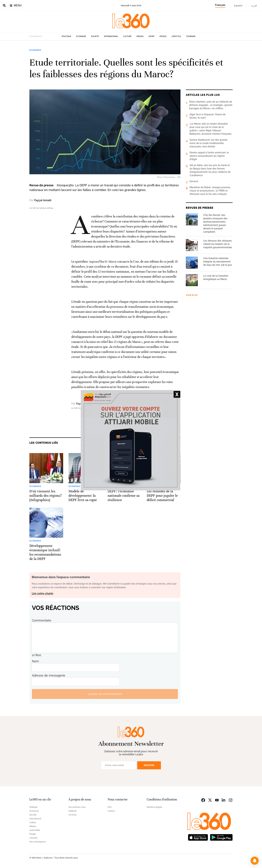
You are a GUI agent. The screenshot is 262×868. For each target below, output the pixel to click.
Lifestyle (176, 36)
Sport (152, 36)
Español (238, 6)
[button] (255, 861)
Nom (35, 661)
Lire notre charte (43, 593)
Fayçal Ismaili (43, 200)
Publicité (73, 811)
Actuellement (36, 36)
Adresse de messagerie (49, 675)
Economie (81, 36)
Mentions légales (155, 807)
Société (95, 36)
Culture (127, 36)
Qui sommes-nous (77, 807)
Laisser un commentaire (105, 694)
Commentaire (42, 620)
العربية (254, 6)
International (111, 36)
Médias (140, 36)
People (163, 36)
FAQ (110, 807)
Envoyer (149, 765)
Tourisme (191, 36)
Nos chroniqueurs (38, 842)
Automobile (35, 830)
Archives (73, 815)
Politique (66, 36)
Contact (111, 811)
